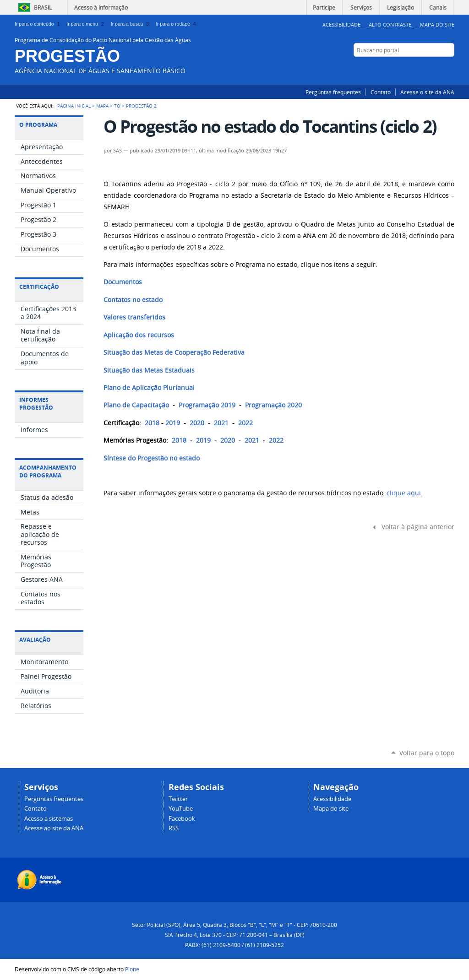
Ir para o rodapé (177, 24)
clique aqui (404, 493)
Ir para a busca (131, 24)
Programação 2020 (273, 405)
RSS (450, 68)
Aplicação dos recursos (139, 335)
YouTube (438, 68)
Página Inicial (74, 106)
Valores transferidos (134, 317)
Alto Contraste (390, 24)
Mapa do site (331, 809)
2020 (197, 423)
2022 (245, 423)
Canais (438, 7)
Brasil (43, 7)
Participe (324, 7)
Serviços (361, 7)
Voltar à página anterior (418, 527)
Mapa (102, 106)
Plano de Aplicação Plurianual (149, 388)
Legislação (401, 7)
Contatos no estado (133, 300)
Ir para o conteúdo (39, 24)
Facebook (415, 68)
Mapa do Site (437, 24)
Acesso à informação (101, 7)
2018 (152, 423)
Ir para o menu (87, 24)
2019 (173, 423)
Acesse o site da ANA (427, 92)
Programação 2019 (207, 405)
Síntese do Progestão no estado (152, 458)
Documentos (123, 282)
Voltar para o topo (427, 753)
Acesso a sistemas (49, 819)
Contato (381, 92)
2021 (221, 423)
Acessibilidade (341, 24)
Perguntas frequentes (333, 92)
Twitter (427, 68)
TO (117, 106)
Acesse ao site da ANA (54, 828)
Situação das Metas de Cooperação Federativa (174, 352)
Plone (132, 969)
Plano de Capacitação (136, 405)
